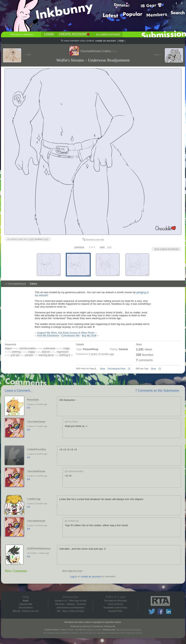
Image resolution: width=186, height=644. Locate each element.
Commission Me (71, 336)
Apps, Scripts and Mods (73, 611)
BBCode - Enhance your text (26, 611)
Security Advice (26, 607)
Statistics (71, 604)
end (109, 247)
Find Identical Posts (116, 369)
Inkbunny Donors (94, 630)
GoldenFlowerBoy (37, 449)
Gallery (33, 284)
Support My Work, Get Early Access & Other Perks (66, 333)
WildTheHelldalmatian (39, 548)
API (59, 611)
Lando (138, 630)
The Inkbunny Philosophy (115, 601)
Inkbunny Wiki (26, 604)
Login (49, 34)
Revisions (81, 604)
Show (102, 369)
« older (28, 55)
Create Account (73, 34)
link (29, 408)
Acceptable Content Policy (115, 607)
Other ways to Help (78, 601)
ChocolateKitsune (17, 284)
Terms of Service (115, 604)
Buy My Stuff (89, 336)
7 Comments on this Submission (157, 391)
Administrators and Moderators (71, 607)
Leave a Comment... (19, 391)
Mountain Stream (124, 630)
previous (79, 247)
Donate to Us (61, 601)
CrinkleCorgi (34, 499)
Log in (74, 576)
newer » (157, 55)
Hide (121, 41)
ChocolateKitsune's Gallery (99, 51)
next (102, 247)
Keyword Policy (116, 611)
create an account (105, 41)
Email (26, 601)
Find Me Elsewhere (48, 336)
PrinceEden (33, 400)
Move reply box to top (72, 571)
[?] (129, 369)
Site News (60, 604)
